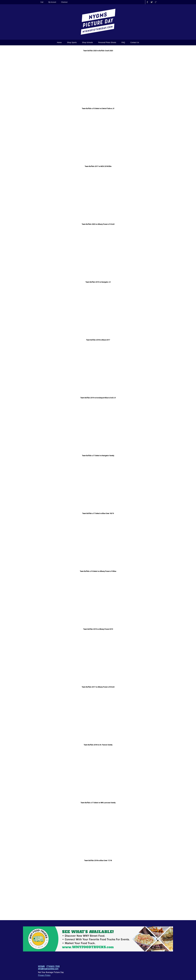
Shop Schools (87, 42)
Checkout (64, 2)
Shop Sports (72, 42)
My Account (52, 2)
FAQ (123, 42)
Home (59, 42)
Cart (42, 2)
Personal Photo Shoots (107, 42)
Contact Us (135, 42)
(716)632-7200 (53, 966)
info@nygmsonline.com (48, 969)
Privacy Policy (44, 975)
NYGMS (41, 966)
